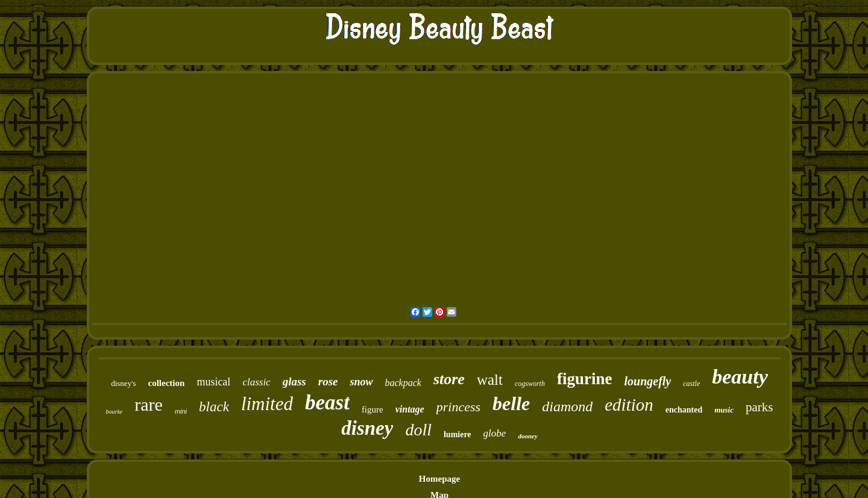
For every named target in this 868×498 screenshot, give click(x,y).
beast (327, 403)
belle (511, 403)
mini (181, 411)
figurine (585, 379)
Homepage (439, 479)
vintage (410, 409)
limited (267, 404)
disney (367, 428)
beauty (740, 377)
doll (418, 430)
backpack (403, 383)
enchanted (684, 410)
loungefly (647, 381)
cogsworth (530, 384)
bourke (114, 412)
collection (167, 383)
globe (495, 433)
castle (691, 384)
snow (361, 382)
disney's (123, 383)
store (449, 379)
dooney (527, 436)
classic (256, 382)
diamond (567, 406)
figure (373, 409)
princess (458, 407)
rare (149, 404)
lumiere (458, 434)
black (214, 407)
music (724, 410)
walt (490, 380)
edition (629, 405)
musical (213, 382)
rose (328, 381)
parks (759, 407)
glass (294, 381)
